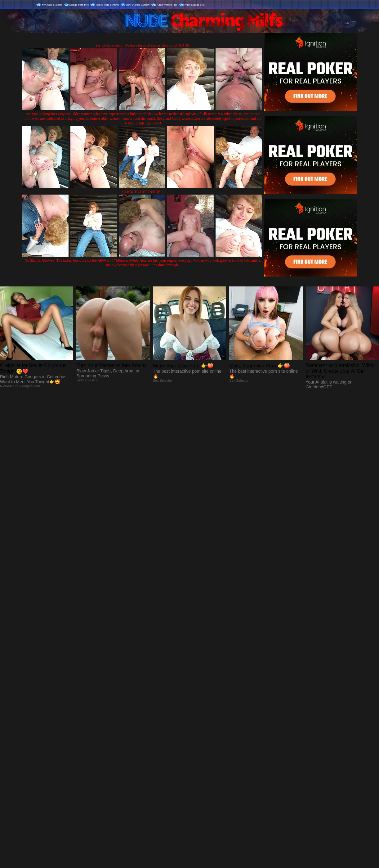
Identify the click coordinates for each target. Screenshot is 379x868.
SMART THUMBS (201, 738)
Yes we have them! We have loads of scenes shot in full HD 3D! (143, 45)
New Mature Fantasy (138, 5)
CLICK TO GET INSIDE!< (143, 192)
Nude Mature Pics (195, 5)
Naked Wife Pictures (107, 5)
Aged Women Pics (167, 5)
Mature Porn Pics (79, 5)
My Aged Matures (52, 5)
